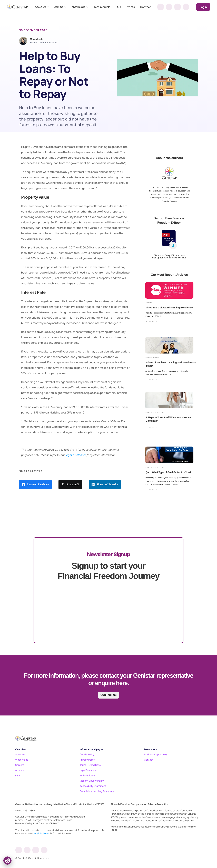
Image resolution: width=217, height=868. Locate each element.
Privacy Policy (87, 760)
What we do (22, 760)
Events (130, 7)
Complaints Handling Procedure (97, 791)
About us (20, 754)
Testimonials (102, 7)
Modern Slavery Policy (92, 781)
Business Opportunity (156, 754)
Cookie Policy (87, 754)
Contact (145, 7)
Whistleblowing (88, 775)
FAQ (118, 7)
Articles (19, 770)
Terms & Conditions (90, 765)
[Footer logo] (26, 738)
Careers (20, 765)
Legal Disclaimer (88, 770)
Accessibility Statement (93, 786)
